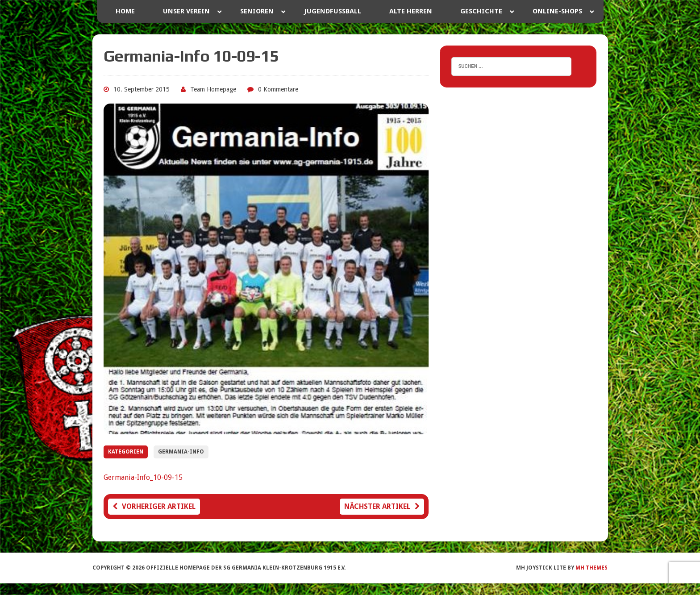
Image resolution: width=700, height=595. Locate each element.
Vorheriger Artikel (154, 506)
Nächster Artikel (382, 506)
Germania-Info (181, 452)
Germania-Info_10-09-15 (143, 477)
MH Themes (592, 568)
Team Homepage (213, 89)
